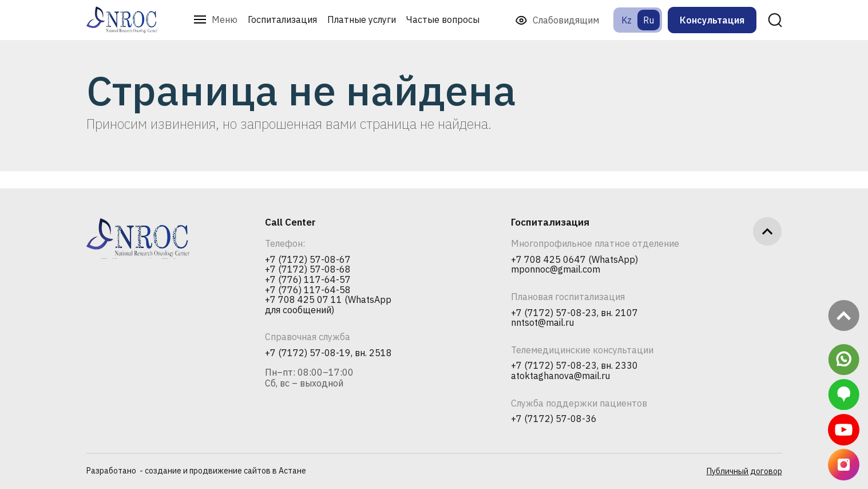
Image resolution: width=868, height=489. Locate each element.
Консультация (712, 20)
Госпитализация (282, 19)
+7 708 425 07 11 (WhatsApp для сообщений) (328, 305)
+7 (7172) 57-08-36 (554, 419)
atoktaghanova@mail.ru (560, 376)
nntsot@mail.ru (542, 323)
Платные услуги (362, 19)
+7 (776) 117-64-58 (308, 290)
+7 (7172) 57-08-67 (308, 260)
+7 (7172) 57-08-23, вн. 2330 (574, 366)
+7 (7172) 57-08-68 (308, 270)
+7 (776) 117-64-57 (308, 280)
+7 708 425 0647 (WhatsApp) (574, 260)
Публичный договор (744, 471)
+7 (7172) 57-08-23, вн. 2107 (574, 313)
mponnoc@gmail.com (556, 270)
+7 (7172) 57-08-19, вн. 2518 (328, 353)
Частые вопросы (443, 19)
